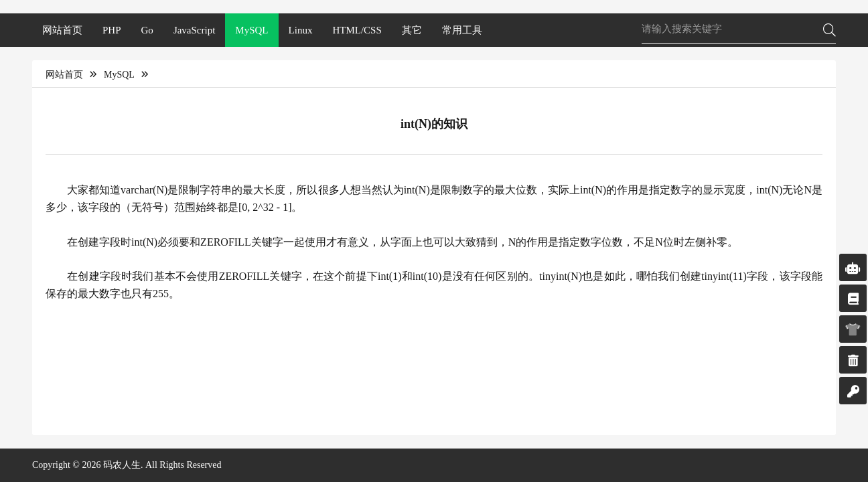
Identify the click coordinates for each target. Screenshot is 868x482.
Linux (301, 30)
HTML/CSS (357, 30)
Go (147, 30)
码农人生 (122, 465)
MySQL (251, 30)
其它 (412, 30)
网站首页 (62, 30)
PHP (112, 30)
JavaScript (194, 30)
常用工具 (462, 30)
